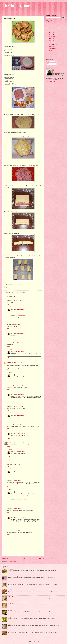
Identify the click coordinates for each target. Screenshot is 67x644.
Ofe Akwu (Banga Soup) (12, 597)
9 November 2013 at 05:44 (18, 425)
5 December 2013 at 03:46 (18, 509)
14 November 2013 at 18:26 (18, 461)
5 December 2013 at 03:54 (20, 517)
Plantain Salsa (51, 40)
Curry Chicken (10, 624)
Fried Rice (10, 583)
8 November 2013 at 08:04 (18, 301)
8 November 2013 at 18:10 (18, 407)
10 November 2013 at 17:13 (21, 433)
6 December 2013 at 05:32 (21, 499)
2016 (49, 25)
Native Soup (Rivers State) (13, 576)
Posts (49, 62)
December (51, 33)
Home (23, 558)
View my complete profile (51, 82)
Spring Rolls (10, 590)
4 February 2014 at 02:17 (17, 531)
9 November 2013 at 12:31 (19, 443)
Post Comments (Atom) (12, 561)
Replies (10, 307)
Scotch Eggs (51, 42)
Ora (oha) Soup (52, 50)
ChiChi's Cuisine (16, 6)
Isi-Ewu (9, 617)
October (51, 53)
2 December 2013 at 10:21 (18, 481)
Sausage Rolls (51, 46)
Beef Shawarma (11, 604)
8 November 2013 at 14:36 (20, 352)
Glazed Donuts (51, 38)
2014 (49, 29)
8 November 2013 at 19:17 (20, 415)
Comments (50, 64)
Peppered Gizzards (52, 48)
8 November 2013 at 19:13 (20, 375)
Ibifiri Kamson (10, 443)
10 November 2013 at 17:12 (21, 452)
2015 (49, 27)
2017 (49, 23)
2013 (49, 31)
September (51, 55)
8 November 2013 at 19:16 (20, 394)
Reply (8, 304)
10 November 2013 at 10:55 (21, 315)
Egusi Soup (10, 610)
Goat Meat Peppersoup (53, 44)
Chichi (12, 309)
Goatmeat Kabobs (52, 36)
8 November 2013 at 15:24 (17, 362)
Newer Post (5, 558)
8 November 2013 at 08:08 (20, 309)
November (51, 35)
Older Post (41, 558)
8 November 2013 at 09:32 (20, 333)
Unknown (9, 362)
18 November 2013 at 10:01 (21, 471)
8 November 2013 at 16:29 (18, 386)
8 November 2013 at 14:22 (18, 343)
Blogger (39, 641)
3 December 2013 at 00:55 (20, 492)
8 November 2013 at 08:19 (16, 325)
